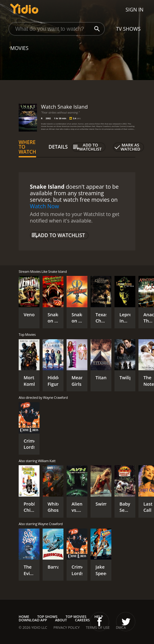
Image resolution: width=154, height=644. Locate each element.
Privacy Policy (67, 627)
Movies (19, 48)
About (61, 620)
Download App (33, 620)
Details (58, 147)
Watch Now (44, 206)
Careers (82, 620)
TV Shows (128, 29)
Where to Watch (27, 147)
